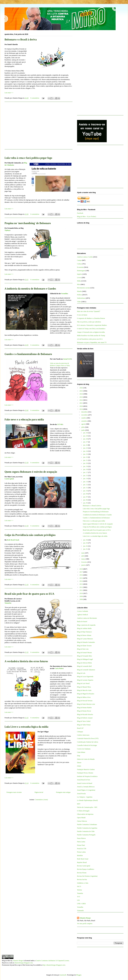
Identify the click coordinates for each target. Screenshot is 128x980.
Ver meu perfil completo (85, 924)
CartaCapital (9, 479)
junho (83, 430)
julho (83, 427)
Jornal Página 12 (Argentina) (86, 790)
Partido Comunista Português (86, 835)
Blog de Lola (81, 673)
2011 (81, 590)
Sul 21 (79, 886)
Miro (79, 284)
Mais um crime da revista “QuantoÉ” (89, 311)
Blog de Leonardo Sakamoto (86, 670)
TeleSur (79, 890)
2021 (81, 403)
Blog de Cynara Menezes (85, 639)
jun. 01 (86, 549)
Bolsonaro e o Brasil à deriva (21, 39)
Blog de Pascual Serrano (85, 701)
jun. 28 (86, 439)
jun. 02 (86, 546)
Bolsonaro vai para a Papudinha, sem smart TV (92, 342)
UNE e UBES (81, 904)
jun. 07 (86, 497)
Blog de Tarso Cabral (84, 721)
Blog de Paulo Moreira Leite (86, 704)
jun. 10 (86, 491)
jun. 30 (86, 433)
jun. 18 (86, 469)
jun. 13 (86, 482)
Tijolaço (7, 230)
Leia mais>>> (9, 93)
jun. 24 (86, 451)
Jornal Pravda (81, 794)
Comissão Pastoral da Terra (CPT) (88, 738)
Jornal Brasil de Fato (84, 780)
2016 (81, 575)
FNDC (79, 766)
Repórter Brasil (82, 862)
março (84, 559)
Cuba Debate (81, 752)
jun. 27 (86, 442)
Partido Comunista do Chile (86, 831)
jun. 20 (86, 463)
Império (80, 274)
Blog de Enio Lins (83, 649)
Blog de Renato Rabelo (84, 708)
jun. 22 (86, 457)
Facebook (80, 213)
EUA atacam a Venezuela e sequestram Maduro (92, 325)
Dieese (79, 763)
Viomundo (80, 911)
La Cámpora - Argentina (85, 797)
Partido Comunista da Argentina (87, 828)
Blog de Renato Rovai (84, 711)
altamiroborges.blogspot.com (24, 963)
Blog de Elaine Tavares (84, 646)
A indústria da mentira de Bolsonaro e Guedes (30, 289)
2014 (81, 581)
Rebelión (80, 856)
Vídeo (79, 302)
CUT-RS (60, 424)
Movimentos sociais (83, 288)
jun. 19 (86, 466)
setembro (84, 421)
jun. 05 (86, 503)
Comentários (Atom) (41, 800)
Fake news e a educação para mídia (24, 419)
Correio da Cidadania (84, 749)
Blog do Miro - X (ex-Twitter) (87, 217)
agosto (84, 424)
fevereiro (84, 562)
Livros (79, 278)
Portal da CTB (82, 849)
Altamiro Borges (85, 918)
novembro (85, 415)
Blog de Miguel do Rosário (86, 694)
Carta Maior (59, 668)
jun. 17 (86, 472)
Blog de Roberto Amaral (85, 718)
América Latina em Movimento (87, 618)
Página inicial (39, 792)
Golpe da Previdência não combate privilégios (30, 535)
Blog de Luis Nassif (83, 683)
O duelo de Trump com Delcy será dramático (91, 329)
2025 (81, 391)
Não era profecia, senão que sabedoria (89, 322)
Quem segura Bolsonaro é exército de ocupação (31, 472)
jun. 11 (86, 488)
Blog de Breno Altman (84, 635)
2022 (81, 400)
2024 (81, 394)
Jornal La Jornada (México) (86, 787)
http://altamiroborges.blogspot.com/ (54, 965)
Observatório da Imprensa (85, 814)
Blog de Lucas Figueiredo (85, 677)
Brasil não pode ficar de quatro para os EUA (29, 594)
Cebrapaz (80, 732)
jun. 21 (86, 460)
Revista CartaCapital (84, 866)
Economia (80, 267)
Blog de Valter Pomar (84, 725)
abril (83, 556)
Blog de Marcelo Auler (84, 690)
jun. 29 (86, 436)
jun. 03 (86, 543)
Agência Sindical (82, 615)
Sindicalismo (81, 298)
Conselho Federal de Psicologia (87, 745)
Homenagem (81, 271)
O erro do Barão (82, 315)
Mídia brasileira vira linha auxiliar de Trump (91, 336)
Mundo (79, 291)
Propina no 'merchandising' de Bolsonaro (28, 223)
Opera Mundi (81, 818)
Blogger (79, 975)
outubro (84, 418)
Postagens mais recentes (14, 792)
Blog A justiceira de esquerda (86, 625)
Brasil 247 (80, 728)
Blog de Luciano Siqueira (85, 680)
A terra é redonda (82, 611)
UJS (78, 900)
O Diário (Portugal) (83, 811)
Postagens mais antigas (63, 792)
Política (79, 295)
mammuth (63, 975)
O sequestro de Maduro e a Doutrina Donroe (91, 318)
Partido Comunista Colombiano (87, 824)
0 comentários (35, 98)
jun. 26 (86, 445)
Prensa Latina (81, 852)
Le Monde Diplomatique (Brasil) (87, 800)
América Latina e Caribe (85, 257)
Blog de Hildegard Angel (85, 659)
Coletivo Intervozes (83, 735)
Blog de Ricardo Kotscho (85, 714)
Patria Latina (81, 842)
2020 (81, 406)
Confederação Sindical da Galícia (88, 742)
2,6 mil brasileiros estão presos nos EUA (90, 339)
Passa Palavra (81, 838)
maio (83, 553)
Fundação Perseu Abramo (85, 773)
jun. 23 (86, 454)
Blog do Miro (6, 961)
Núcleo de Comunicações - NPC (87, 807)
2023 (81, 397)
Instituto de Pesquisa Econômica (87, 776)
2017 (81, 572)
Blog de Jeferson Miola (84, 663)
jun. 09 (86, 494)
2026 (81, 388)
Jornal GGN (67, 359)
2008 (81, 599)
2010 (81, 593)
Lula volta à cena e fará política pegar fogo (28, 158)
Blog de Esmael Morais (84, 653)
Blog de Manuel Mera (84, 687)
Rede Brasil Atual (13, 540)
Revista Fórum (82, 873)
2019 (81, 409)
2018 (81, 569)
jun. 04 (86, 540)
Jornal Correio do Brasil (85, 783)
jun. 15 (86, 476)
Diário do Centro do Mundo (86, 759)
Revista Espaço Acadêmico (86, 869)
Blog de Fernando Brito (85, 656)
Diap (79, 756)
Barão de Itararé (82, 622)
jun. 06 (86, 500)
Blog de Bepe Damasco (84, 632)
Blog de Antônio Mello (84, 628)
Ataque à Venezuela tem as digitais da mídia (91, 332)
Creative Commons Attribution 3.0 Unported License (52, 961)
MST (79, 804)
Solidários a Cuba (83, 883)
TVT (79, 897)
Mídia (79, 281)
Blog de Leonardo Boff (84, 666)
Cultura (79, 264)
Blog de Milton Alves (84, 697)
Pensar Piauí (81, 845)
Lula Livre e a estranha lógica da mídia (26, 727)
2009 (81, 596)
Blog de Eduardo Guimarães (86, 642)
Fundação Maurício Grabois (86, 769)
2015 (81, 578)
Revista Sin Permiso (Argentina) (87, 876)
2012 (81, 587)
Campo (79, 260)
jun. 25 (86, 448)
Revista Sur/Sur (82, 879)
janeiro (84, 565)
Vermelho (64, 294)
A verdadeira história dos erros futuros (26, 661)
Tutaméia (8, 603)
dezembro (85, 412)
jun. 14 (86, 479)
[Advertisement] (39, 127)
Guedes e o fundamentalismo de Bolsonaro (28, 354)
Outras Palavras (82, 821)
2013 (81, 584)
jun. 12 (86, 485)
